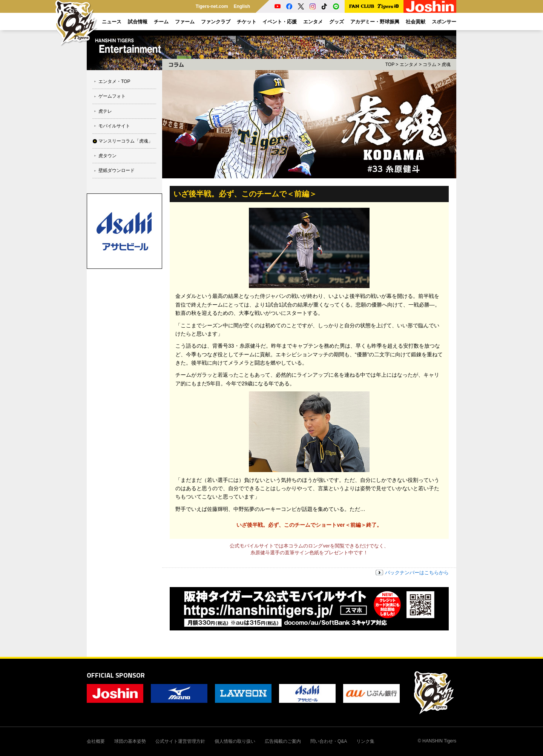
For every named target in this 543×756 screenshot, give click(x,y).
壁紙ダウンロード (117, 170)
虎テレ (105, 111)
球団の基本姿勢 (130, 741)
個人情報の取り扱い (235, 741)
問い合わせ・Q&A (329, 741)
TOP (390, 64)
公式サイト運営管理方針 (180, 741)
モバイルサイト (114, 126)
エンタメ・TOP (114, 81)
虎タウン (107, 156)
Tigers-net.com (212, 6)
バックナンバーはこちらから (417, 573)
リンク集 (365, 741)
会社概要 (96, 741)
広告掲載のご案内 (283, 741)
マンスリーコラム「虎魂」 (126, 141)
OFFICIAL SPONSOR (116, 675)
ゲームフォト (112, 96)
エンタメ (409, 64)
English (242, 6)
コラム (429, 64)
